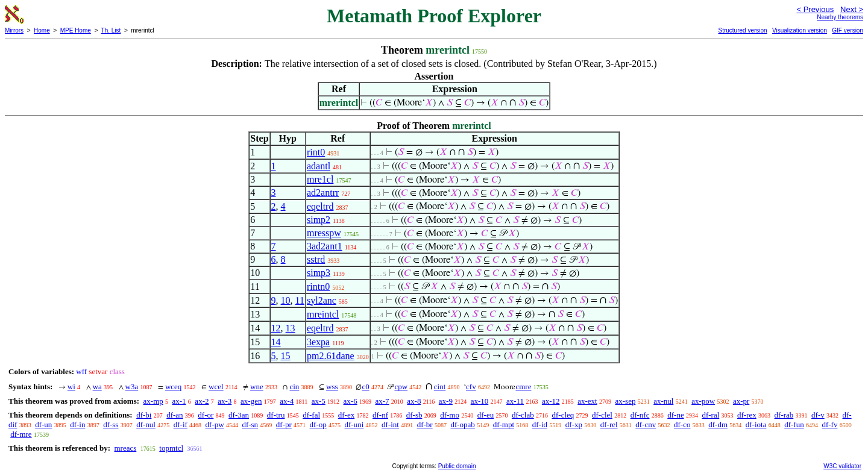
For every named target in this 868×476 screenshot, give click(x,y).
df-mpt (504, 424)
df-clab (523, 415)
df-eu (486, 415)
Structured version (742, 30)
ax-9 (446, 401)
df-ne (675, 415)
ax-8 (414, 401)
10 (286, 300)
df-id (540, 424)
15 (286, 356)
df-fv (829, 424)
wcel (216, 387)
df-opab (462, 424)
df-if (181, 424)
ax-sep (625, 401)
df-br (425, 424)
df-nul (146, 424)
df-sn (250, 424)
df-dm (718, 424)
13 (291, 328)
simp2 (319, 220)
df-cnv (646, 424)
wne (257, 387)
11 (300, 300)
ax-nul (663, 401)
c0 (365, 387)
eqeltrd (320, 206)
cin (294, 387)
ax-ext (587, 401)
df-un (43, 424)
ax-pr (741, 401)
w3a (132, 387)
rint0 (316, 152)
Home (42, 30)
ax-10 (480, 401)
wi (71, 387)
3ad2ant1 (325, 246)
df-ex (346, 415)
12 (276, 328)
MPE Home (76, 30)
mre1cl (320, 179)
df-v (818, 415)
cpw (401, 387)
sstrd (316, 259)
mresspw (324, 233)
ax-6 (351, 401)
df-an (175, 415)
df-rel (609, 424)
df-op (318, 424)
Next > (852, 9)
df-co (682, 424)
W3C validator (842, 466)
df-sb (414, 415)
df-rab (784, 415)
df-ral (710, 415)
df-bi (144, 415)
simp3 (319, 273)
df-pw (215, 424)
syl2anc (322, 300)
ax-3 (225, 401)
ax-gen (251, 401)
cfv (471, 387)
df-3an (239, 415)
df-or (206, 415)
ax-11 (515, 401)
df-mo (450, 415)
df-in (77, 424)
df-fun (794, 424)
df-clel (602, 415)
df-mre (21, 434)
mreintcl (323, 314)
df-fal (311, 415)
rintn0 (318, 287)
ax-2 (202, 401)
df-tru (276, 415)
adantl (319, 166)
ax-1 (179, 401)
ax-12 (551, 401)
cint (440, 387)
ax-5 (319, 401)
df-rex (747, 415)
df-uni (354, 424)
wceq (173, 387)
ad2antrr (323, 193)
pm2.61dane (331, 356)
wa (97, 387)
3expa (318, 342)
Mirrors (14, 30)
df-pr (284, 424)
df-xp (574, 424)
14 (276, 342)
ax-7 (382, 401)
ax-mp (153, 401)
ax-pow (703, 401)
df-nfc (640, 415)
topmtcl (171, 448)
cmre (523, 387)
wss (332, 387)
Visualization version (800, 30)
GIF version (848, 30)
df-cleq (563, 415)
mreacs (125, 448)
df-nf (380, 415)
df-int (390, 424)
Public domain (457, 466)
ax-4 (287, 401)
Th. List (111, 30)
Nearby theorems (840, 17)
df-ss (111, 424)
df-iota (756, 424)
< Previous (815, 9)
